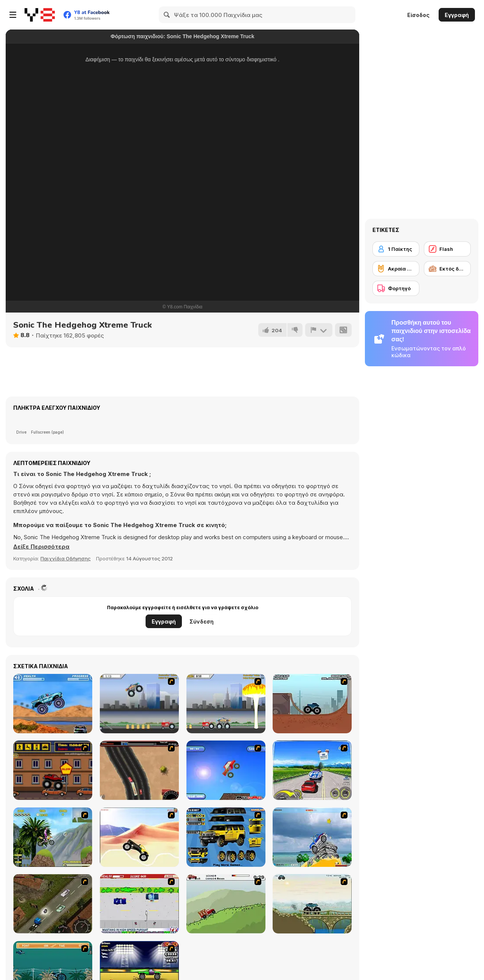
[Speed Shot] (312, 770)
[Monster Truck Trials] (312, 704)
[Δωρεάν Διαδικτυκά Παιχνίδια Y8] (40, 15)
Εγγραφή (457, 15)
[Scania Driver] (53, 904)
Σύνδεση (202, 621)
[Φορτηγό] (396, 288)
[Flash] (447, 249)
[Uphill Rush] (53, 837)
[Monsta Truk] (226, 770)
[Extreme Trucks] (312, 904)
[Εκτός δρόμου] (447, 269)
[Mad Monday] (139, 904)
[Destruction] (226, 704)
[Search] (167, 15)
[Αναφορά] (319, 330)
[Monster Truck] (139, 837)
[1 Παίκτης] (396, 249)
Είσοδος (418, 15)
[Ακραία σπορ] (396, 269)
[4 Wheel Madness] (53, 704)
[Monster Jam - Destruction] (139, 704)
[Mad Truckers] (139, 770)
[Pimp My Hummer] (226, 837)
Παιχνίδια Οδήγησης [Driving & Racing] (66, 558)
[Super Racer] (312, 837)
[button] (41, 547)
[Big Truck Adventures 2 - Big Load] (226, 904)
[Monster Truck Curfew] (53, 770)
